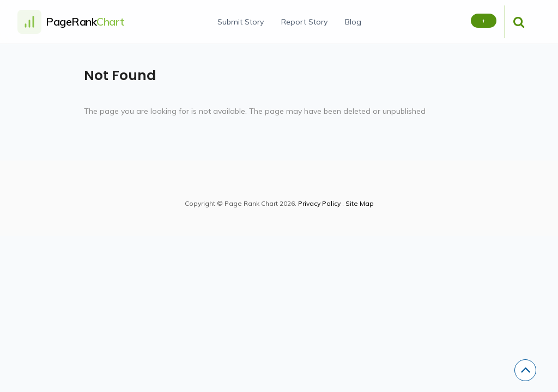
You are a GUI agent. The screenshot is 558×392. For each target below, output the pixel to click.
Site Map (360, 203)
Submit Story (241, 22)
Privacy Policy (319, 203)
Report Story (304, 22)
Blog (353, 22)
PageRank (85, 22)
